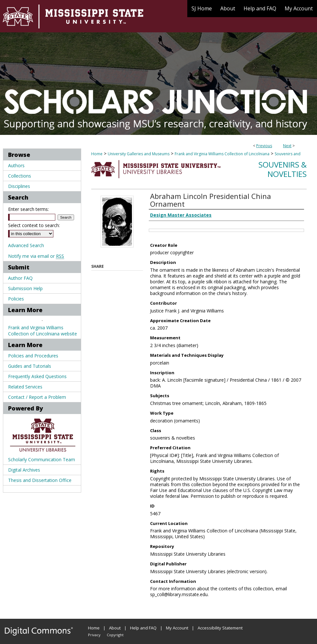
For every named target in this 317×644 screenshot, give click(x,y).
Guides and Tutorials (30, 366)
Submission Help (25, 288)
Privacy (94, 635)
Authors (16, 165)
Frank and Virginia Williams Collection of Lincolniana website (43, 331)
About (115, 628)
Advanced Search (26, 245)
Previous (264, 146)
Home (97, 154)
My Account (177, 628)
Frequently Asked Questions (37, 376)
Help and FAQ (143, 628)
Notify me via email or (36, 256)
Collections (20, 176)
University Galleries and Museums (139, 154)
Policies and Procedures (33, 356)
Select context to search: (34, 225)
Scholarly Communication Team (42, 459)
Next (287, 146)
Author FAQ (20, 278)
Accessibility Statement (220, 628)
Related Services (25, 387)
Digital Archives (24, 470)
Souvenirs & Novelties (283, 169)
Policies (16, 299)
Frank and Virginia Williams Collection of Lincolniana (222, 154)
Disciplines (19, 186)
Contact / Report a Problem (37, 397)
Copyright (115, 635)
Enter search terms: (28, 209)
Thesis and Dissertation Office (40, 480)
